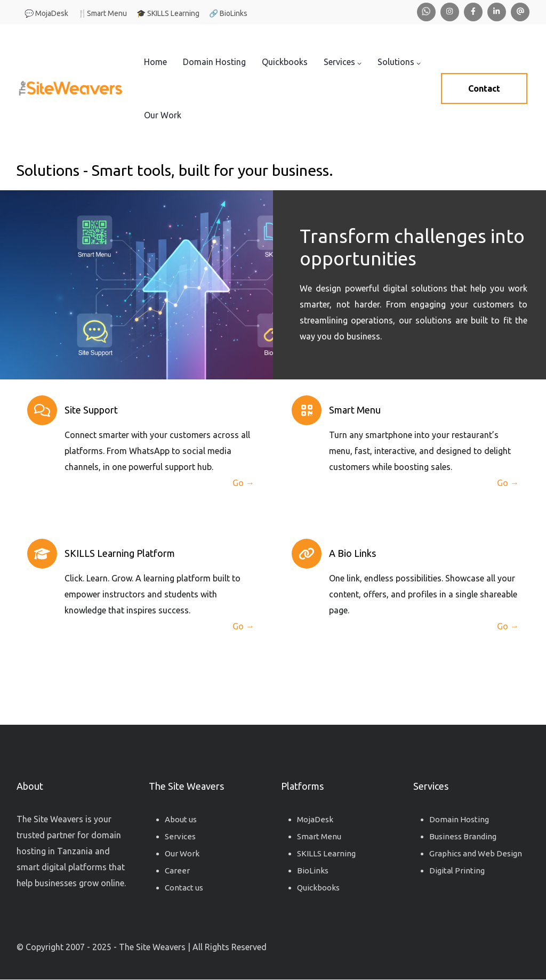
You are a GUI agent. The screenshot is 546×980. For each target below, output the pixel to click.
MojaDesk (315, 819)
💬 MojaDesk (46, 13)
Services (343, 62)
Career (177, 870)
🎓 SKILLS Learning (168, 13)
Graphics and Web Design (476, 853)
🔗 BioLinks (228, 13)
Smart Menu (319, 836)
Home (155, 62)
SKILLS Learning (326, 853)
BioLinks (313, 870)
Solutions (399, 62)
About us (181, 819)
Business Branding (463, 836)
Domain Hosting (214, 62)
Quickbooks (285, 62)
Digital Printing (457, 870)
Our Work (163, 115)
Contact (484, 88)
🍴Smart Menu (102, 13)
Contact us (184, 888)
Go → (243, 483)
